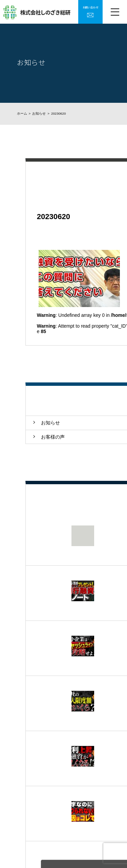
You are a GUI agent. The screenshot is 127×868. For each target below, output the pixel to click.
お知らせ (39, 113)
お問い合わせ (91, 7)
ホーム (22, 113)
